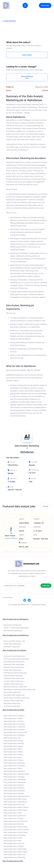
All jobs (46, 506)
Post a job (45, 5)
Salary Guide (27, 55)
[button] (25, 5)
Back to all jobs (9, 21)
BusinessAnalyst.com (27, 77)
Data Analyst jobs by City (13, 861)
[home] (6, 5)
